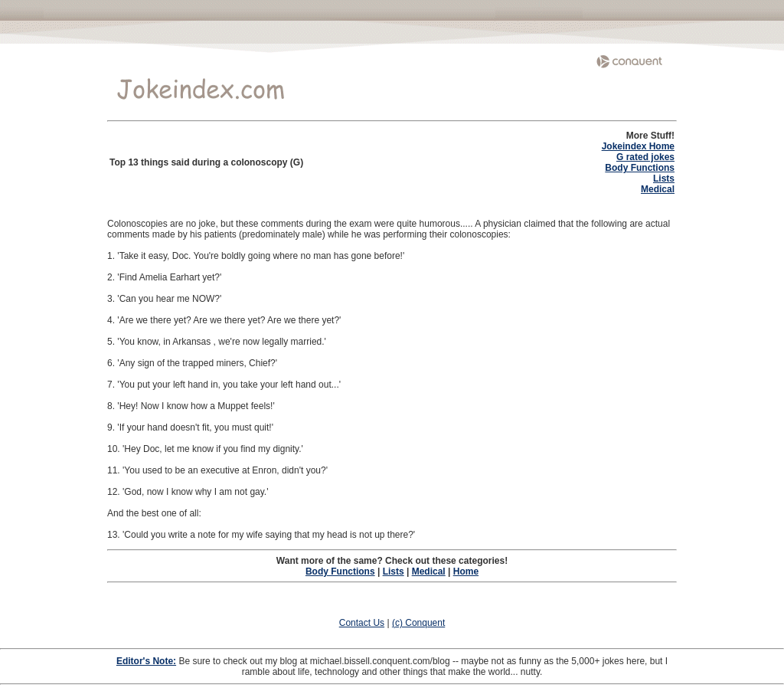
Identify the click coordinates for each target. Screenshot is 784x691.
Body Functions (640, 168)
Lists (664, 178)
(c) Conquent (418, 623)
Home (466, 571)
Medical (658, 189)
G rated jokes (645, 157)
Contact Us (362, 623)
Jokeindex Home (638, 146)
